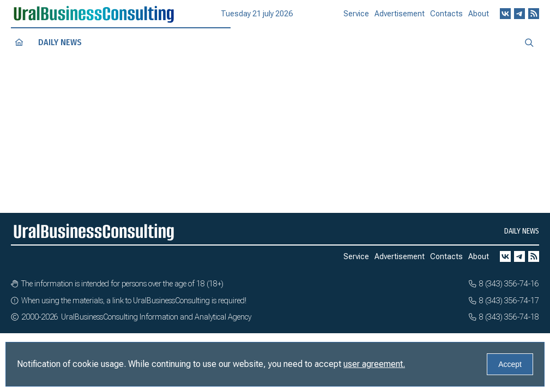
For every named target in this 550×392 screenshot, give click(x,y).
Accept (510, 364)
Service (356, 19)
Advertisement (400, 18)
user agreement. (374, 364)
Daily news (60, 42)
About (479, 16)
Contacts (446, 17)
